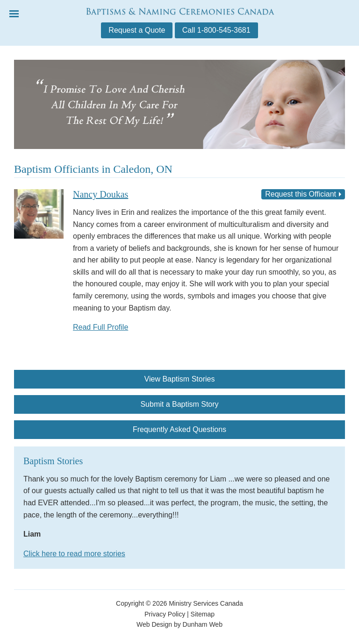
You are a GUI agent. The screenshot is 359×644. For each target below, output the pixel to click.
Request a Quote (137, 30)
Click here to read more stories (74, 554)
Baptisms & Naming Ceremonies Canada (180, 11)
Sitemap (203, 614)
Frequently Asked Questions (179, 429)
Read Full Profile (101, 327)
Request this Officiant (301, 194)
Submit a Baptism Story (179, 404)
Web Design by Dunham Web (179, 624)
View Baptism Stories (180, 379)
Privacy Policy (165, 614)
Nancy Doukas (101, 194)
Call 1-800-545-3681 (216, 30)
